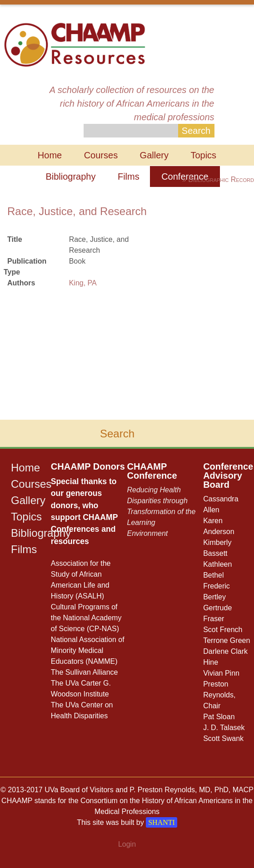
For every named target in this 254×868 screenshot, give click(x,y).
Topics (203, 155)
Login (127, 844)
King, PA (83, 283)
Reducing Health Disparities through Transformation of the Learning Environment (161, 512)
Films (129, 177)
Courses (101, 155)
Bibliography (70, 177)
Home (50, 155)
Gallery (154, 155)
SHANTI (162, 822)
